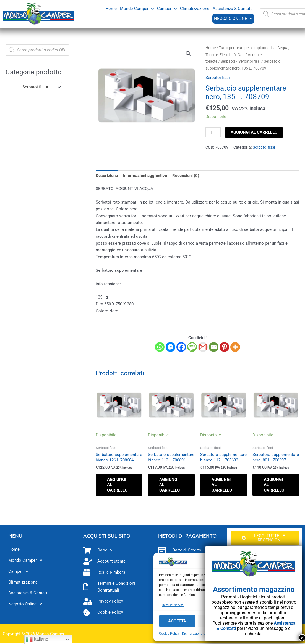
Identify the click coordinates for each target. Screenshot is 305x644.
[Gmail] (203, 347)
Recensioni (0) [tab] (186, 176)
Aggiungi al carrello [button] (117, 485)
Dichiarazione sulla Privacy (202, 634)
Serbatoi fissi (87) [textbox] (31, 87)
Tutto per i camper (234, 48)
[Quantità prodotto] (213, 132)
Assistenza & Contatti (233, 8)
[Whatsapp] (160, 347)
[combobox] (34, 87)
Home (111, 8)
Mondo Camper (137, 8)
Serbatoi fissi (249, 61)
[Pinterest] (224, 347)
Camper (167, 8)
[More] (235, 347)
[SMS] (192, 347)
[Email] (214, 347)
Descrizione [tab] (107, 176)
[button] (137, 8)
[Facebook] (181, 347)
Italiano (37, 640)
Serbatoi (228, 61)
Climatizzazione (195, 8)
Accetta (177, 621)
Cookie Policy (169, 634)
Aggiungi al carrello (254, 132)
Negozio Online (233, 19)
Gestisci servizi (173, 605)
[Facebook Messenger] (170, 347)
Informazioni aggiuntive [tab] (145, 176)
